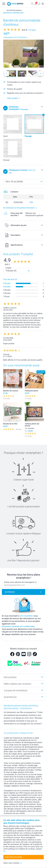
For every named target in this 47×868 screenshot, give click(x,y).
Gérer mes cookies (13, 863)
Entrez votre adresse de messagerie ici (20, 582)
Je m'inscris (10, 592)
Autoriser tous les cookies (14, 857)
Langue (8, 268)
